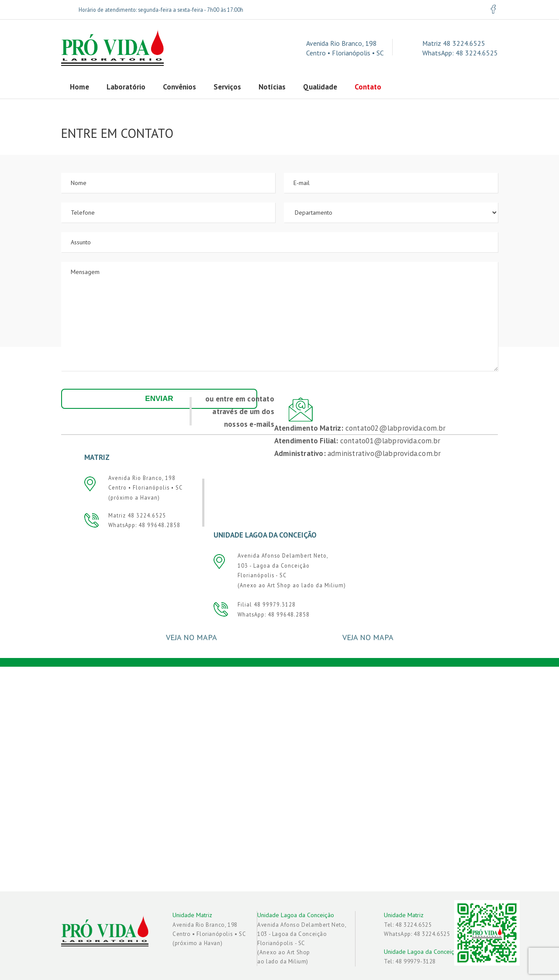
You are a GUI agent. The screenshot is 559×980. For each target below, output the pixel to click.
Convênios (179, 87)
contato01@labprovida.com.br (390, 439)
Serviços (227, 87)
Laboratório (126, 87)
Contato (368, 87)
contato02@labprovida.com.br (395, 426)
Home (79, 87)
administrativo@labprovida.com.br (384, 452)
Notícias (272, 87)
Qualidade (320, 87)
